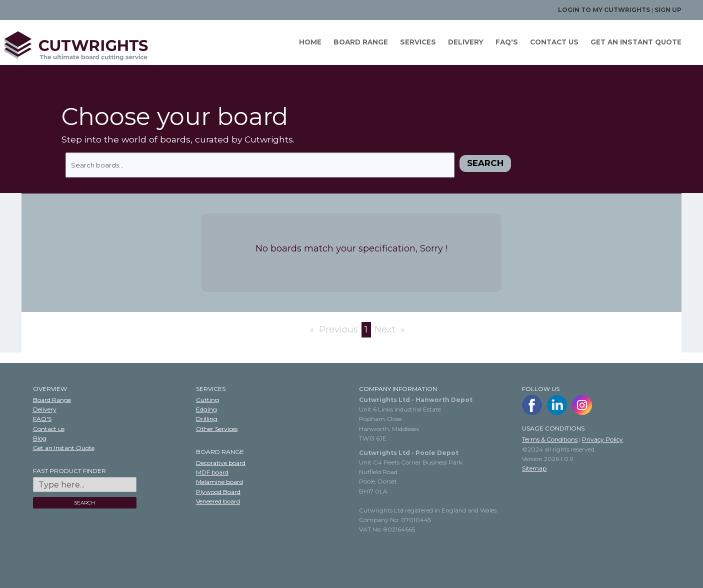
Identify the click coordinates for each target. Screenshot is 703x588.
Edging (206, 409)
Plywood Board (218, 492)
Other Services (217, 429)
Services (416, 42)
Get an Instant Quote (64, 448)
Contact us (553, 42)
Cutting (207, 400)
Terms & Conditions (550, 439)
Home (309, 42)
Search (485, 163)
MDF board (212, 472)
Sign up (668, 10)
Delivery (464, 42)
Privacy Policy (602, 439)
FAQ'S (505, 42)
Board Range (359, 42)
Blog (40, 438)
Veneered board (218, 501)
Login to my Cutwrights (604, 10)
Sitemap (534, 468)
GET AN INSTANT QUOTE (634, 42)
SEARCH (84, 503)
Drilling (207, 419)
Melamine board (219, 482)
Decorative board (221, 463)
